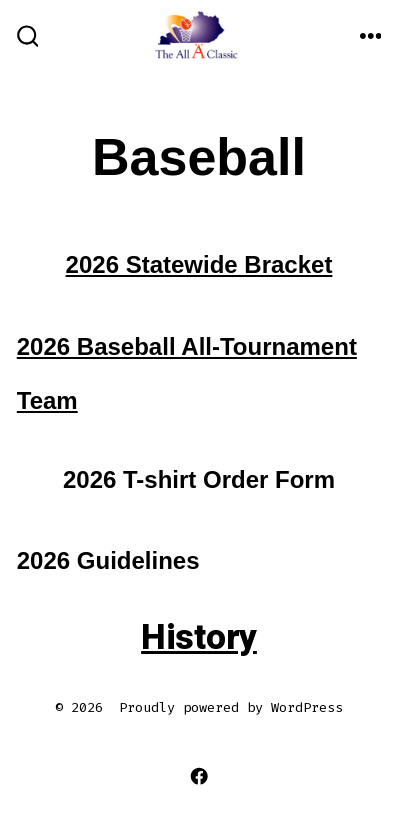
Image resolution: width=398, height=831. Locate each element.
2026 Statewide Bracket (199, 264)
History (199, 638)
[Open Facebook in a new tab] (199, 776)
